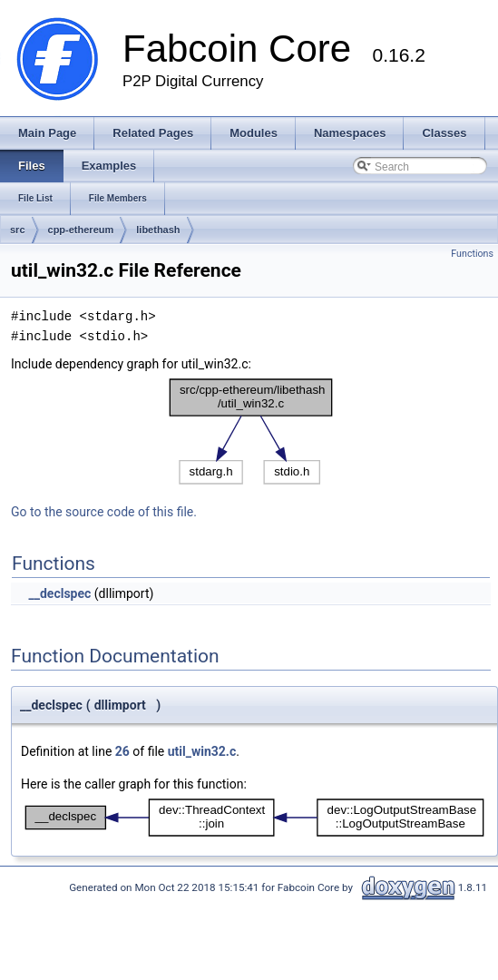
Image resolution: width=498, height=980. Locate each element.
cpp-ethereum (81, 230)
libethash (158, 230)
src (18, 230)
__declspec (59, 593)
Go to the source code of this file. (104, 512)
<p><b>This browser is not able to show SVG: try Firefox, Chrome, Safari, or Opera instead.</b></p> (251, 431)
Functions (472, 254)
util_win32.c (202, 751)
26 (122, 751)
